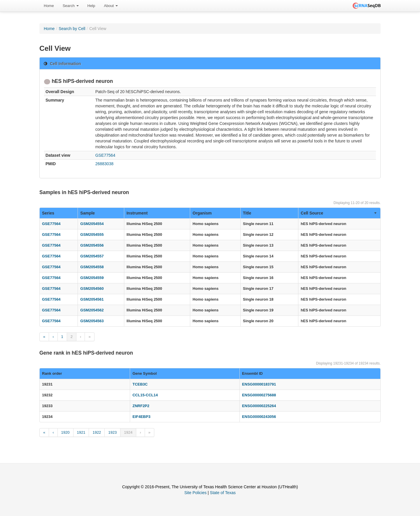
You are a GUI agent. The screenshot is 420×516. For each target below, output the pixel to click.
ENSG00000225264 (259, 406)
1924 (128, 432)
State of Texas (223, 493)
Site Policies (195, 493)
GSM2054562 (92, 310)
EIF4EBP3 (141, 417)
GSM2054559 (92, 278)
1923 (112, 432)
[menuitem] (49, 6)
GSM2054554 (92, 224)
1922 (97, 432)
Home (49, 6)
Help (91, 6)
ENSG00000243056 (259, 417)
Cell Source (339, 213)
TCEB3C (140, 384)
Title (247, 213)
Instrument (137, 213)
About (111, 6)
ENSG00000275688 (259, 395)
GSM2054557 (92, 256)
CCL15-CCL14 (145, 395)
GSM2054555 (92, 235)
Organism (202, 213)
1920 (65, 432)
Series (48, 213)
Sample (87, 213)
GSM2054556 (92, 245)
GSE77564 (105, 155)
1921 (81, 432)
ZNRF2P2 (141, 406)
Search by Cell (72, 29)
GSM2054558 (92, 267)
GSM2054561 (92, 299)
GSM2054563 (92, 321)
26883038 (104, 164)
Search (71, 6)
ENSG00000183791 (259, 384)
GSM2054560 (92, 288)
